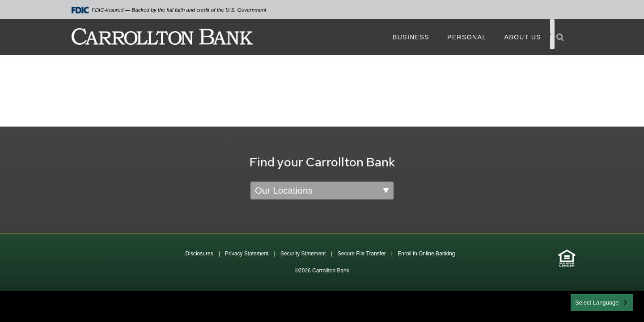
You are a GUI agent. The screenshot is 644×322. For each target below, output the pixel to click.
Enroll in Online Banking (426, 254)
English (585, 302)
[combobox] (602, 303)
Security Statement (303, 254)
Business (411, 37)
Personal (467, 37)
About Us (523, 37)
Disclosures (199, 254)
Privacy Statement (247, 254)
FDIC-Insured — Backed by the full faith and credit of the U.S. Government (169, 10)
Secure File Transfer (362, 254)
